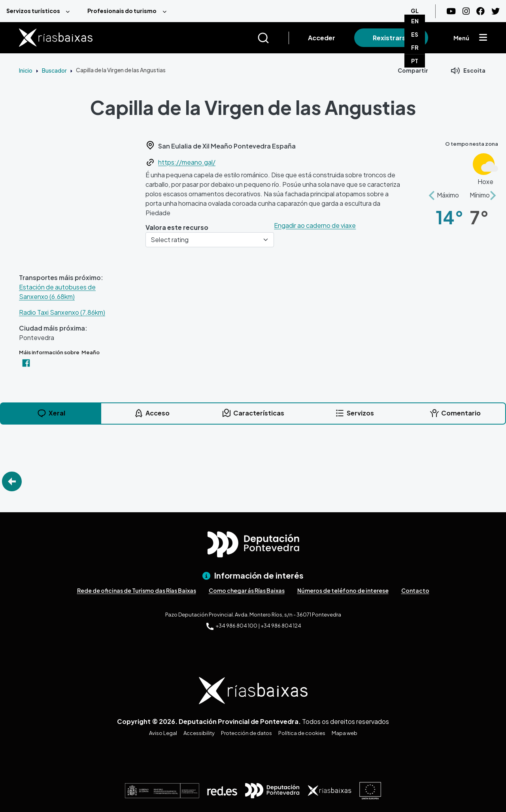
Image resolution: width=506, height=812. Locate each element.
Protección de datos (246, 733)
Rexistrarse (391, 38)
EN (415, 21)
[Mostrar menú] (483, 38)
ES (415, 34)
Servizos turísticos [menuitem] (33, 11)
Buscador (54, 70)
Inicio (26, 70)
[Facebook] (481, 11)
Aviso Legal (163, 733)
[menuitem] (41, 11)
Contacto (415, 590)
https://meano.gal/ (187, 162)
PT (415, 61)
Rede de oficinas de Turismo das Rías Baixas (137, 590)
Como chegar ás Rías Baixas (247, 590)
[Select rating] (210, 240)
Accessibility (199, 733)
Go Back (12, 481)
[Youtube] (451, 11)
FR (415, 47)
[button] (432, 191)
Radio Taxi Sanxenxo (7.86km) (62, 312)
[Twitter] (496, 11)
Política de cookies (302, 733)
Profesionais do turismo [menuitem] (122, 11)
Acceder (322, 38)
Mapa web (345, 733)
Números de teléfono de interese (343, 590)
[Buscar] (273, 38)
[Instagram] (466, 11)
